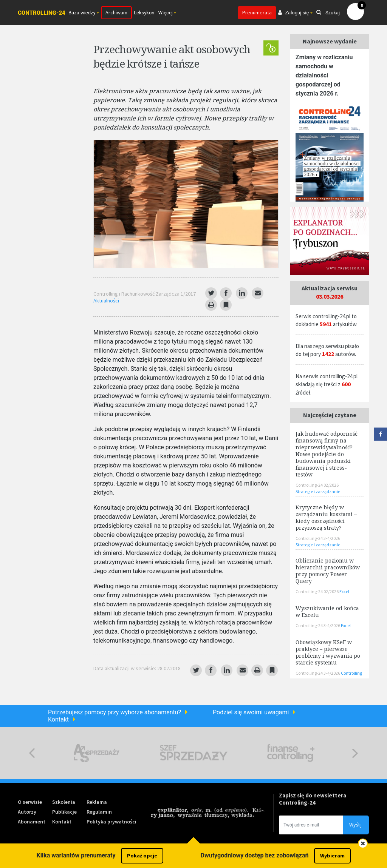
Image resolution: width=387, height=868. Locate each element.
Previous (32, 753)
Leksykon (144, 13)
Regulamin (99, 812)
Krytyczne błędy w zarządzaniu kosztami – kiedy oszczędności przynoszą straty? (326, 517)
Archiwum (116, 12)
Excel (344, 591)
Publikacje (64, 812)
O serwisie (30, 802)
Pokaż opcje (142, 856)
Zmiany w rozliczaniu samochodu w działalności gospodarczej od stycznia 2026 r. (324, 75)
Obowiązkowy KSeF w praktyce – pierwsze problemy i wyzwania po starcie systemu (328, 652)
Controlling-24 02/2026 (317, 485)
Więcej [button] (166, 13)
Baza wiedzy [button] (82, 13)
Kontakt (58, 719)
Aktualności (106, 301)
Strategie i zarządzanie (318, 491)
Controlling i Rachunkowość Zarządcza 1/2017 (145, 294)
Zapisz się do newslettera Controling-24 (313, 799)
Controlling (351, 673)
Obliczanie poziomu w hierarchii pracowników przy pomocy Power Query (328, 571)
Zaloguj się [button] (293, 13)
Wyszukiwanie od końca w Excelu (327, 611)
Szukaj (328, 13)
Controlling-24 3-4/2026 (318, 538)
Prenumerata (257, 12)
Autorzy (27, 812)
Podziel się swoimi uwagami (251, 712)
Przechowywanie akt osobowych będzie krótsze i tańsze (172, 56)
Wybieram (332, 856)
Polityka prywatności (111, 822)
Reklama (97, 802)
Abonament (32, 822)
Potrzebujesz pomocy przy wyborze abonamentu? (115, 712)
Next (355, 753)
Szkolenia (64, 802)
